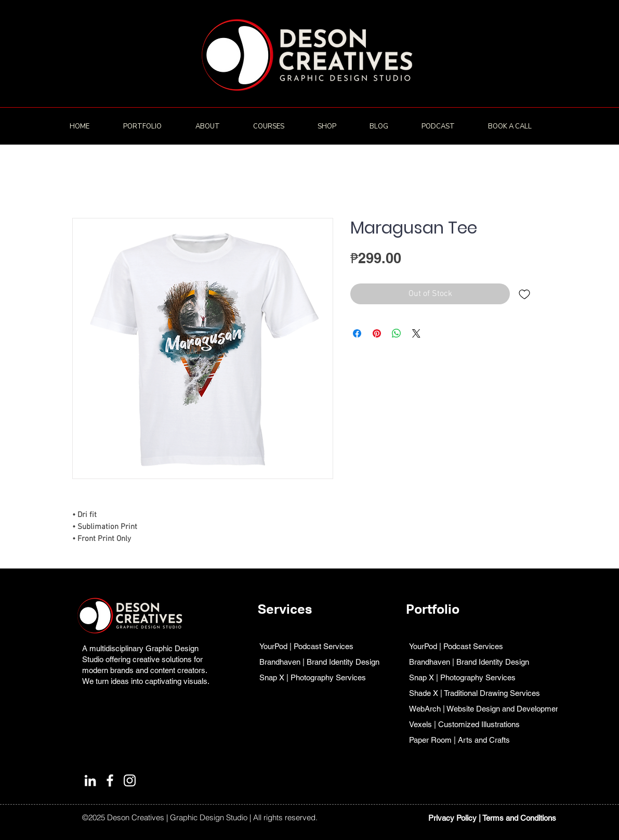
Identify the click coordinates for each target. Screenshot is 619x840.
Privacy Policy (452, 818)
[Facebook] (110, 780)
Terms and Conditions (519, 818)
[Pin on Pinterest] (377, 333)
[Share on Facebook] (357, 333)
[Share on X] (416, 333)
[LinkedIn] (90, 780)
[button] (152, 126)
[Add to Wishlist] (524, 294)
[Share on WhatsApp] (397, 333)
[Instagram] (130, 780)
